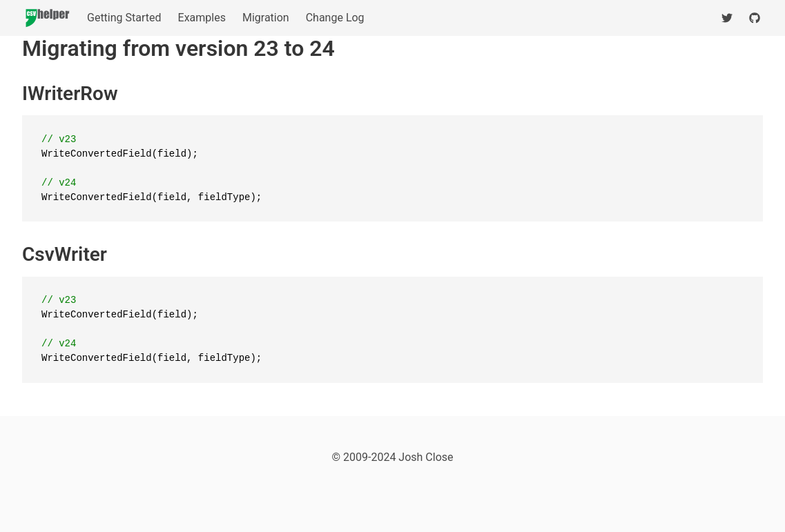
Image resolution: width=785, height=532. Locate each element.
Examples (202, 18)
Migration (266, 18)
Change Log (335, 18)
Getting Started (124, 18)
